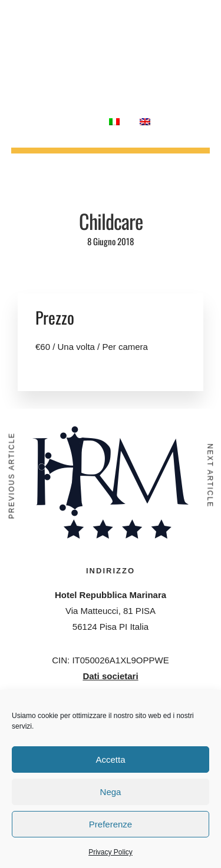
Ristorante (141, 26)
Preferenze (111, 824)
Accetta (110, 759)
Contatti (74, 121)
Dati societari (110, 676)
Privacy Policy (111, 852)
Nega (111, 792)
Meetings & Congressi (116, 43)
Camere (87, 26)
